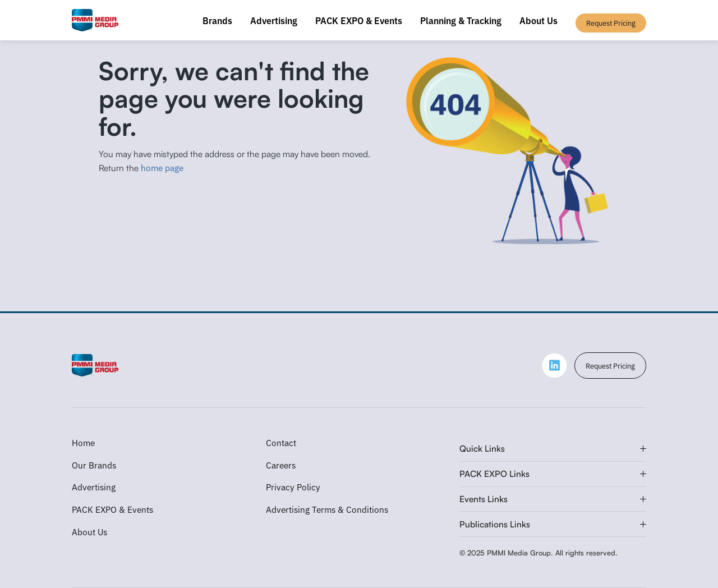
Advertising (274, 20)
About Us (538, 20)
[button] (553, 449)
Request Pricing (610, 366)
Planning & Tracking (461, 20)
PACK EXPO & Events (359, 20)
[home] (95, 20)
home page (162, 167)
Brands (217, 20)
